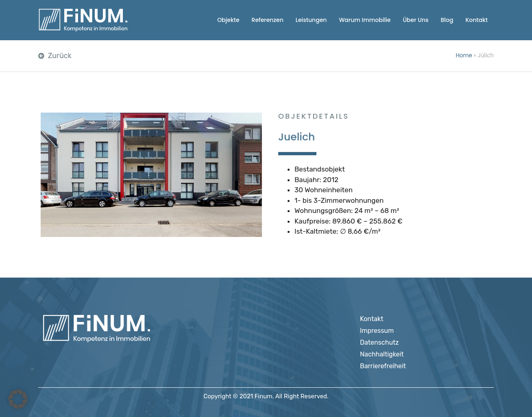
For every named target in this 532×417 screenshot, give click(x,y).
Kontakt (476, 20)
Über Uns (415, 20)
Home (464, 55)
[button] (18, 399)
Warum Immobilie (365, 20)
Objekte (228, 20)
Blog (447, 20)
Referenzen (268, 20)
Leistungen (311, 20)
